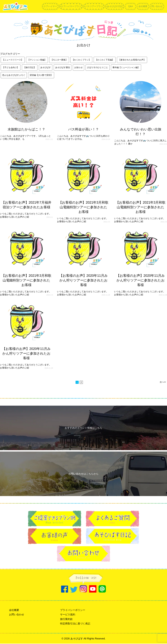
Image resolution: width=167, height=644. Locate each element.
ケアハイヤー (50, 6)
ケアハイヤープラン (71, 6)
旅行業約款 (66, 620)
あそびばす (48, 68)
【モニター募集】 (62, 60)
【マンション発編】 (39, 60)
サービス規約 (68, 615)
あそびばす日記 (115, 6)
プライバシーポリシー (73, 610)
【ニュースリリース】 (13, 60)
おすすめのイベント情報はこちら (83, 428)
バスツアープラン (94, 6)
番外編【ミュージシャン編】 (132, 68)
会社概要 (143, 6)
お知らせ (82, 68)
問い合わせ (157, 6)
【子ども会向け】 (11, 68)
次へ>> (163, 382)
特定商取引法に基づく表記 (75, 624)
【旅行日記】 (31, 68)
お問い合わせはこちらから (83, 474)
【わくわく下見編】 (110, 60)
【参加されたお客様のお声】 (139, 60)
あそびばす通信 (66, 68)
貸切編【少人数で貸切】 (43, 75)
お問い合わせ (17, 615)
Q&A (131, 6)
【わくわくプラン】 (86, 60)
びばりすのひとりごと (102, 68)
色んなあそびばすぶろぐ (14, 75)
